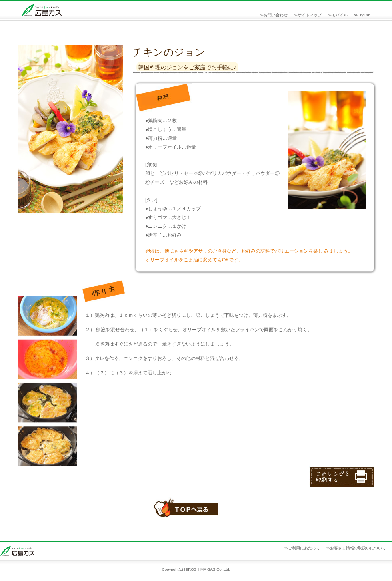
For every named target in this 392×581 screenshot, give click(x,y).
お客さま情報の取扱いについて (358, 548)
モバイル (340, 15)
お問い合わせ (276, 15)
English (364, 15)
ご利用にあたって (304, 548)
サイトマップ (310, 15)
